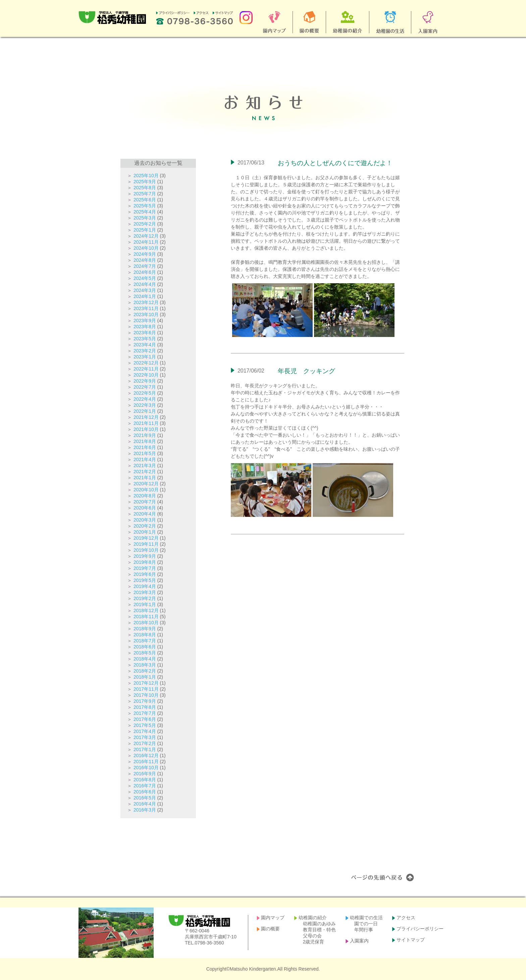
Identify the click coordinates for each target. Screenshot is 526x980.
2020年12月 (146, 484)
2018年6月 (145, 647)
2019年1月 (145, 604)
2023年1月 (145, 357)
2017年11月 (146, 689)
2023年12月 (146, 302)
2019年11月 (146, 544)
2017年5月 (145, 725)
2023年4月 (145, 345)
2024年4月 (145, 284)
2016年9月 (145, 774)
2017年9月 (145, 701)
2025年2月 (145, 224)
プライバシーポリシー (420, 929)
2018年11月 (146, 617)
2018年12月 (146, 610)
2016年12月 (146, 755)
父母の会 (312, 936)
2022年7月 (145, 387)
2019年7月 (145, 568)
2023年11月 (146, 308)
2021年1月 (145, 478)
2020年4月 (145, 514)
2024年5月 (145, 278)
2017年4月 (145, 731)
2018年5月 (145, 653)
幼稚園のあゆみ (319, 924)
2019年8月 (145, 562)
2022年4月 (145, 399)
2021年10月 (146, 429)
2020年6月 (145, 508)
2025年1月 (145, 230)
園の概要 (270, 929)
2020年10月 (146, 490)
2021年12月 (146, 417)
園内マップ (273, 918)
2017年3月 (145, 737)
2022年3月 (145, 405)
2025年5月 (145, 206)
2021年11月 (146, 423)
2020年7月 (145, 502)
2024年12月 (146, 236)
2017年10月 (146, 695)
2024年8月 (145, 260)
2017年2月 (145, 743)
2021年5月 (145, 453)
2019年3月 (145, 592)
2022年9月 (145, 381)
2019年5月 (145, 580)
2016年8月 (145, 780)
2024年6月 (145, 272)
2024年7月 (145, 266)
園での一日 (366, 924)
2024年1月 (145, 296)
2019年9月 (145, 556)
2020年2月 (145, 526)
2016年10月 (146, 768)
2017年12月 (146, 683)
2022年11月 (146, 369)
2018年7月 (145, 641)
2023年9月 (145, 321)
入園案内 (359, 941)
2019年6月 (145, 574)
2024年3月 (145, 290)
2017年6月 (145, 719)
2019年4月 (145, 586)
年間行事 (364, 930)
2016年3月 (145, 810)
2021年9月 (145, 435)
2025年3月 (145, 218)
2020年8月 (145, 496)
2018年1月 (145, 677)
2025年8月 (145, 188)
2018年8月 (145, 635)
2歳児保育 (314, 942)
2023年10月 (146, 314)
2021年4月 (145, 459)
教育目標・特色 (319, 930)
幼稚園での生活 (366, 918)
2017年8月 (145, 707)
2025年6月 (145, 200)
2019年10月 (146, 550)
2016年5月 (145, 798)
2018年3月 (145, 665)
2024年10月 (146, 248)
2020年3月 (145, 520)
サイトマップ (411, 940)
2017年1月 (145, 749)
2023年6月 (145, 333)
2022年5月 (145, 393)
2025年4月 (145, 212)
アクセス (406, 918)
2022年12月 (146, 363)
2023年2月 (145, 351)
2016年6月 (145, 792)
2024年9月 (145, 254)
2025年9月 (145, 182)
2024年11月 (146, 242)
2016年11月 (146, 762)
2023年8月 (145, 327)
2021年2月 (145, 472)
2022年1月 (145, 411)
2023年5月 (145, 339)
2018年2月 (145, 671)
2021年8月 (145, 441)
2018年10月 (146, 623)
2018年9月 (145, 629)
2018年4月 (145, 659)
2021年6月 (145, 447)
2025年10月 (146, 176)
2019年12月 (146, 538)
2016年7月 (145, 786)
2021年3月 (145, 465)
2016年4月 (145, 804)
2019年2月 (145, 598)
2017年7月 (145, 713)
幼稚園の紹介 (313, 918)
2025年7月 (145, 194)
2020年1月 (145, 532)
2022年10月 (146, 375)
